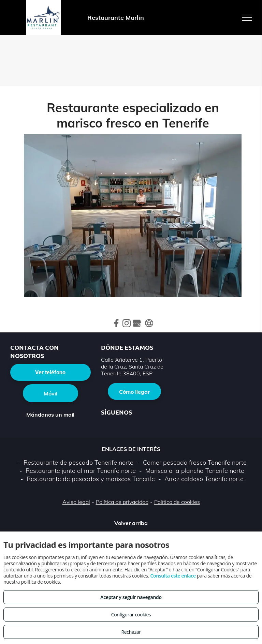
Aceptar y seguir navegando (131, 597)
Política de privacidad (122, 502)
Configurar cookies (131, 615)
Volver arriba (131, 523)
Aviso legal (76, 502)
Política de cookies (177, 502)
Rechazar (131, 632)
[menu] (247, 18)
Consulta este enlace (173, 576)
